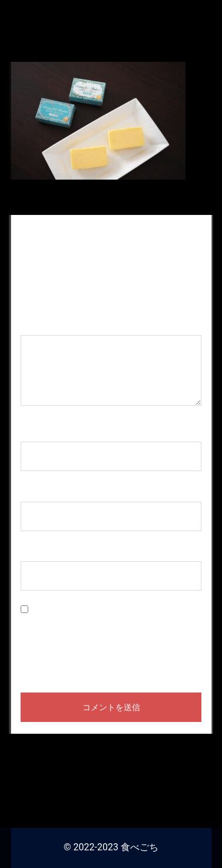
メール (41, 490)
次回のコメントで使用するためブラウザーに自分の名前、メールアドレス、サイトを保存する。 (110, 642)
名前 (36, 430)
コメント (45, 324)
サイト (35, 550)
